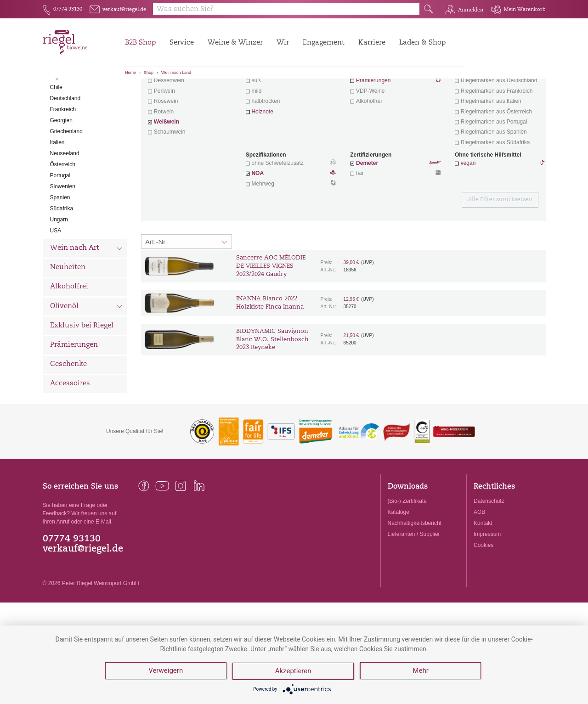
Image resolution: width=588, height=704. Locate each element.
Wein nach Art (87, 300)
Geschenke (68, 415)
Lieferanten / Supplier (414, 585)
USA (56, 282)
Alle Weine (68, 94)
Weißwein (167, 173)
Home (130, 73)
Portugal (60, 226)
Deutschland (65, 149)
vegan (468, 214)
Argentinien (64, 127)
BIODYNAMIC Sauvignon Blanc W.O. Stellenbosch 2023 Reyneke (272, 391)
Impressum (487, 585)
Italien (57, 193)
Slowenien (63, 237)
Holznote (262, 163)
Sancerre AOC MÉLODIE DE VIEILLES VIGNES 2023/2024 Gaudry (271, 317)
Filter (345, 94)
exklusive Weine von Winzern (497, 121)
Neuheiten (68, 318)
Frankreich (63, 160)
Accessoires (70, 435)
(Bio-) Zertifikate (407, 552)
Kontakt (483, 574)
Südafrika (62, 259)
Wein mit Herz (396, 122)
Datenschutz (489, 552)
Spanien (60, 248)
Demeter (367, 214)
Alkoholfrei (69, 338)
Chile (56, 138)
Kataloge (399, 563)
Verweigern (166, 672)
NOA (291, 225)
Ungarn (59, 270)
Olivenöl (87, 358)
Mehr (421, 672)
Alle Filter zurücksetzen (500, 251)
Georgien (61, 171)
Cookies (483, 596)
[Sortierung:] (187, 293)
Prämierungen (74, 396)
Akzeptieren (294, 672)
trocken (261, 121)
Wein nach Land (176, 73)
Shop (149, 73)
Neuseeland (65, 204)
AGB (479, 563)
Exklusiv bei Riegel (82, 377)
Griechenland (66, 182)
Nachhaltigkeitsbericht (415, 574)
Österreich (63, 215)
